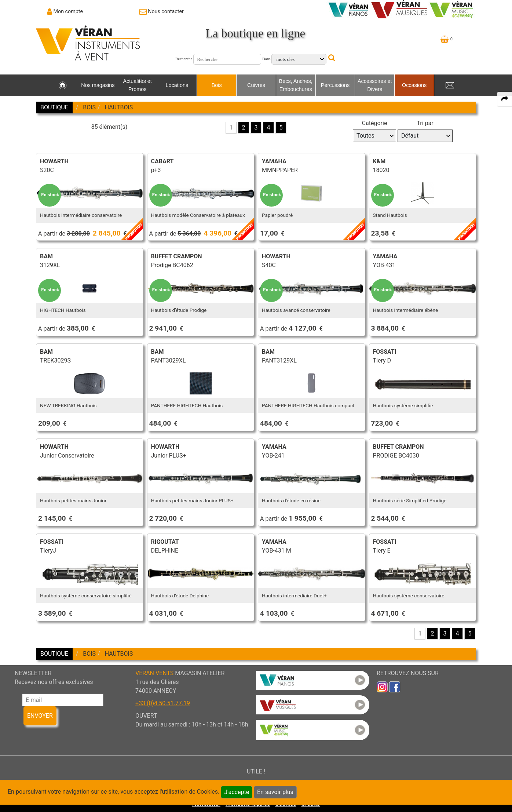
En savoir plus (275, 792)
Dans (266, 59)
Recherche (184, 59)
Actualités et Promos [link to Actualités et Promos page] (137, 85)
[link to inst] (382, 686)
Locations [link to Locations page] (177, 85)
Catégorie (375, 123)
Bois (217, 85)
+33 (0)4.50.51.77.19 (163, 703)
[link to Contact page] (162, 11)
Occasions (414, 85)
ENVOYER (40, 716)
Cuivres (256, 85)
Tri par (425, 123)
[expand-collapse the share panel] (505, 99)
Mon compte (68, 11)
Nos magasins (98, 85)
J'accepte (237, 792)
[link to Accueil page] (63, 85)
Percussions (335, 85)
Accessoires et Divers (375, 85)
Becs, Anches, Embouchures (296, 85)
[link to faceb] (395, 686)
